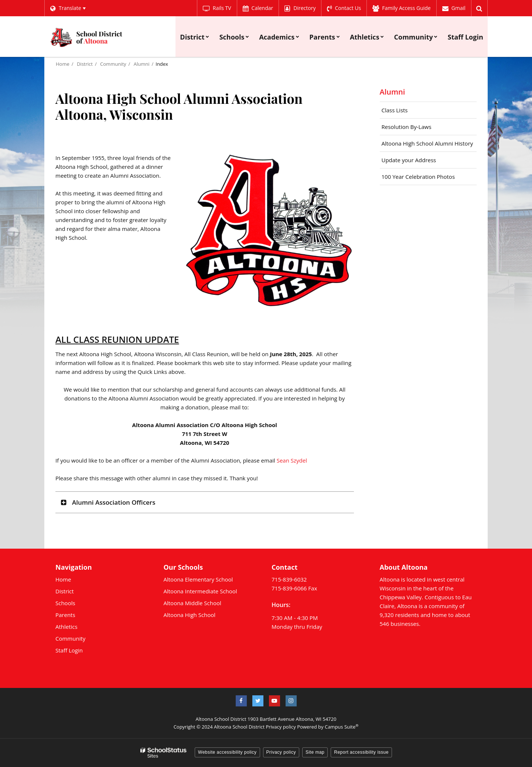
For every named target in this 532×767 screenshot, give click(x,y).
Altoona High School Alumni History (429, 145)
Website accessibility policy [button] (227, 752)
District (85, 64)
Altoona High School (190, 615)
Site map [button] (315, 752)
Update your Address (409, 160)
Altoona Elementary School (198, 579)
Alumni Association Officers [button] (114, 502)
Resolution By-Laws (407, 127)
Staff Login (69, 650)
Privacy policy (281, 727)
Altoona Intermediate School (200, 591)
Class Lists (395, 110)
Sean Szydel (292, 460)
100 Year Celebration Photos (418, 177)
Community (113, 64)
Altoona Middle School (192, 603)
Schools (65, 603)
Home (63, 64)
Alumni (142, 64)
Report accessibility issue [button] (361, 752)
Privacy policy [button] (281, 752)
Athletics (66, 627)
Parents (65, 615)
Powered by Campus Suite (328, 727)
